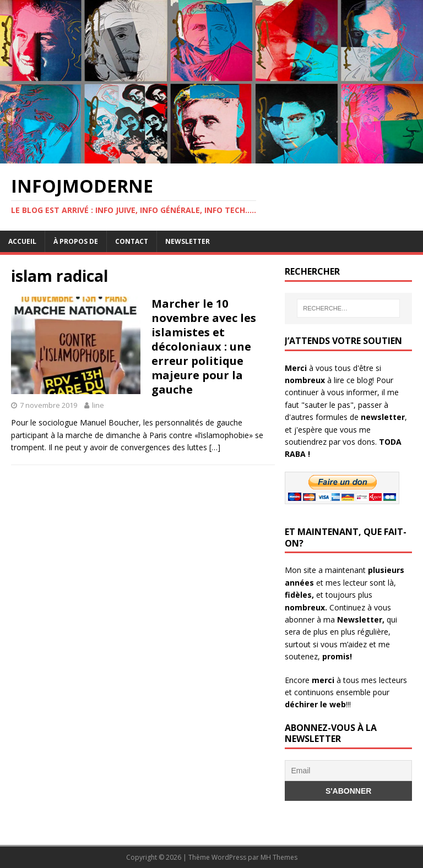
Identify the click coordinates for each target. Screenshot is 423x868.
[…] (215, 447)
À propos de (76, 241)
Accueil (22, 241)
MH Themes (279, 857)
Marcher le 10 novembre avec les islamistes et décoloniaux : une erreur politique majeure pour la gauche (204, 346)
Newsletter (188, 241)
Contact (132, 241)
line (98, 405)
